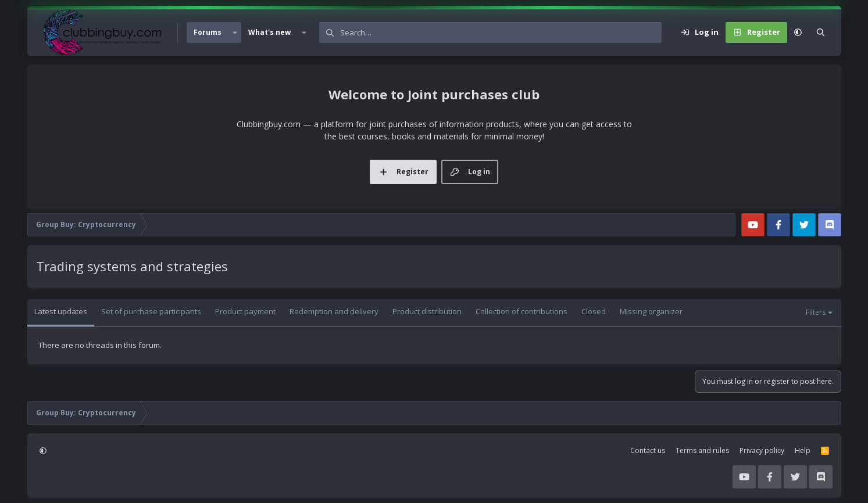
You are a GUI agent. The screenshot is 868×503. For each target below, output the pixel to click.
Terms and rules (702, 450)
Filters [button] (816, 312)
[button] (235, 33)
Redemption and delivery (334, 311)
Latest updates (61, 311)
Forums (208, 32)
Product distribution (427, 311)
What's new (269, 32)
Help (803, 450)
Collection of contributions (521, 311)
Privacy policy (762, 450)
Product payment (245, 311)
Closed (594, 311)
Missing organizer (651, 311)
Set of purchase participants (151, 311)
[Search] (501, 33)
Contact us (648, 450)
